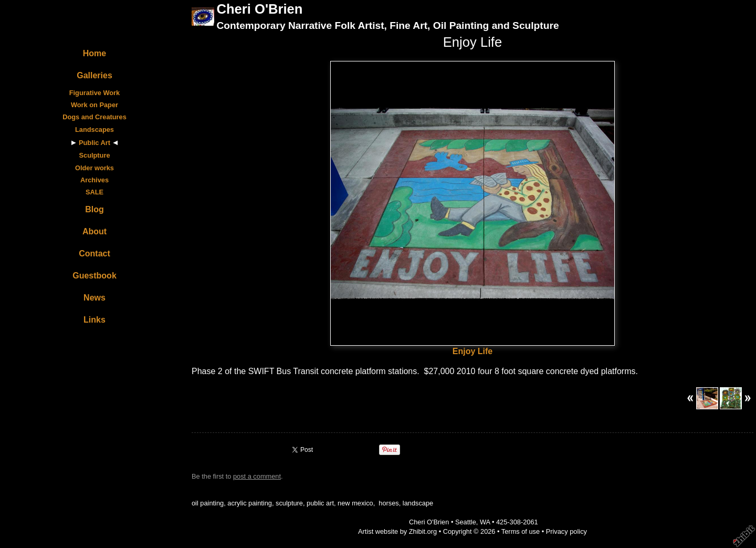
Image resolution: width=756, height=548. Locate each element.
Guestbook (94, 276)
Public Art (94, 143)
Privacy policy (566, 531)
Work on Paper (94, 105)
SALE (94, 192)
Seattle (466, 522)
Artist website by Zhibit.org (397, 531)
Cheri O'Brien (259, 9)
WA (485, 522)
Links (94, 320)
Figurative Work (94, 93)
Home (94, 53)
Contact (94, 254)
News (94, 298)
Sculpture (94, 155)
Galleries (94, 75)
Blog (94, 209)
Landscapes (94, 130)
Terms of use (521, 531)
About (94, 231)
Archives (94, 180)
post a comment (257, 476)
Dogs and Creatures (94, 117)
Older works (94, 168)
